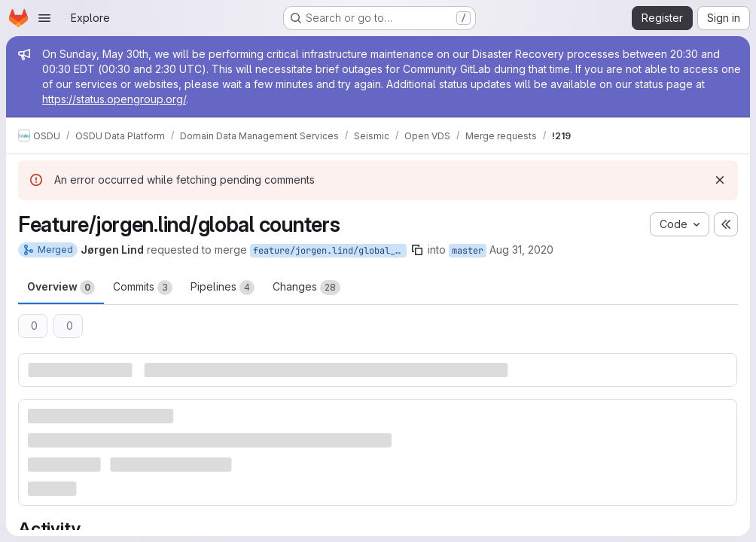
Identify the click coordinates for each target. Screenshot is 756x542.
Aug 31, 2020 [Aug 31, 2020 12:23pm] (521, 250)
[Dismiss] (720, 180)
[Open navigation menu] (44, 18)
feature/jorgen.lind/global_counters (330, 251)
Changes (306, 288)
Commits (143, 288)
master (468, 251)
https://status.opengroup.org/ (114, 99)
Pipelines (223, 288)
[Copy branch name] (417, 250)
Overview (61, 288)
